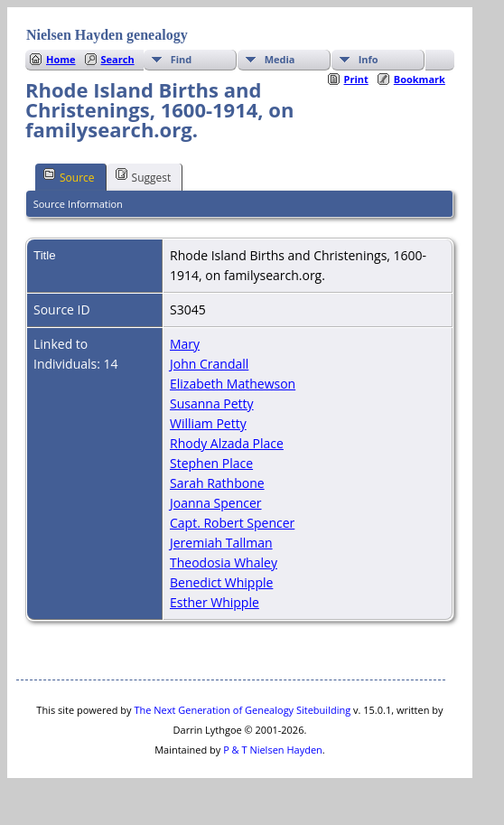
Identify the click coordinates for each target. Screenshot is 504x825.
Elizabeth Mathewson (233, 384)
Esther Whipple (215, 602)
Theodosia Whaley (224, 562)
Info (369, 59)
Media (280, 59)
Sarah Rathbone (217, 483)
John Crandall (209, 364)
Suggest (144, 176)
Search (118, 59)
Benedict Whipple (221, 582)
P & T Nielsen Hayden (273, 750)
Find (182, 59)
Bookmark (420, 79)
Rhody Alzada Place (227, 443)
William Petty (208, 423)
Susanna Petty (212, 403)
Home (61, 59)
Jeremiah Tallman (221, 543)
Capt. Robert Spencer (232, 523)
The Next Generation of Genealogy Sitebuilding (242, 710)
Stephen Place (211, 463)
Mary (185, 344)
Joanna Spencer (216, 503)
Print (356, 79)
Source (69, 176)
